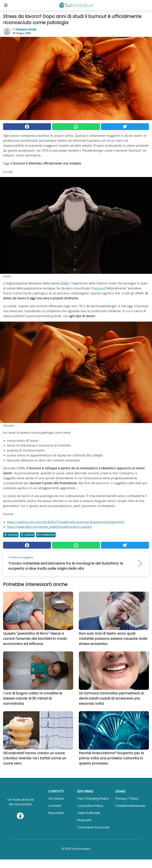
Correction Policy (90, 806)
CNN (10, 172)
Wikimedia (8, 425)
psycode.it (56, 813)
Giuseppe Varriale (26, 29)
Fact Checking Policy (93, 799)
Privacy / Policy (127, 799)
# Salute (27, 535)
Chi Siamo (56, 799)
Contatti (55, 806)
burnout (99, 288)
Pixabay (7, 276)
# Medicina (46, 535)
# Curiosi (11, 535)
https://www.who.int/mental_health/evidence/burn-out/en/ (50, 527)
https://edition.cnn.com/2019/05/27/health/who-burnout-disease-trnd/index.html (66, 522)
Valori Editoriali (89, 813)
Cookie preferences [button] (130, 806)
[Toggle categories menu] (6, 5)
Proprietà (84, 820)
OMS (65, 283)
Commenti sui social (93, 827)
